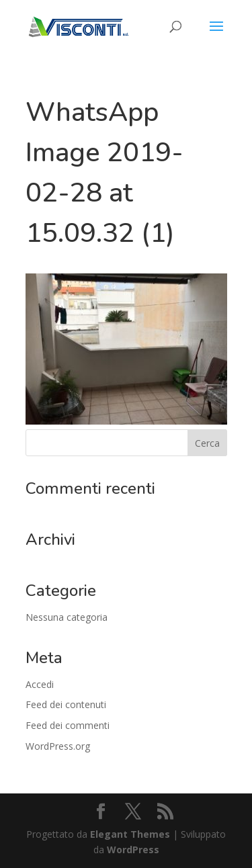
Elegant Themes (130, 834)
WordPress (133, 850)
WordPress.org (58, 746)
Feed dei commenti (68, 725)
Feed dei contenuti (66, 704)
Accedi (40, 684)
